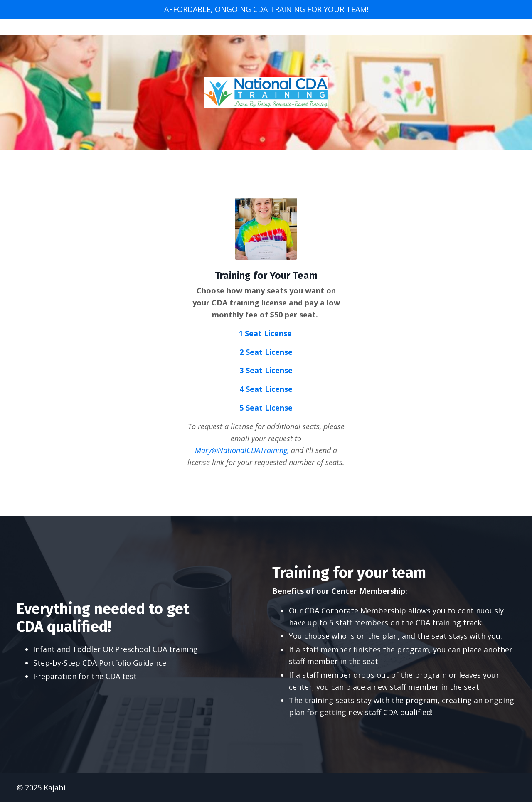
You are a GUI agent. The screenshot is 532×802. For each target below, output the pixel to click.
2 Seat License (266, 352)
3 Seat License (266, 370)
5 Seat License (266, 408)
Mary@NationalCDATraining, (242, 450)
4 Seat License (266, 389)
